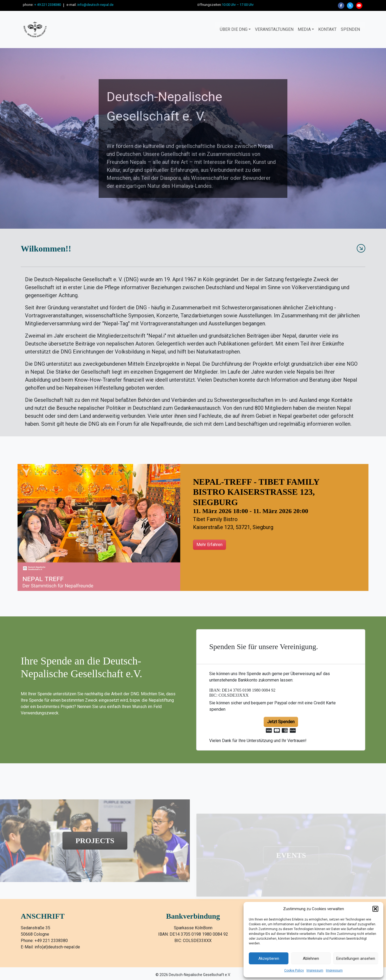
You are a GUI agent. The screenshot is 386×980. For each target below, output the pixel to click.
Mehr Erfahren (209, 545)
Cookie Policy (294, 970)
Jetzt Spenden (281, 722)
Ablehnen (311, 958)
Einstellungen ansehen (356, 958)
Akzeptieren (269, 958)
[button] (375, 909)
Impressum (315, 970)
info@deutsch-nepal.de (95, 5)
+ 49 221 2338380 (48, 5)
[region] (193, 139)
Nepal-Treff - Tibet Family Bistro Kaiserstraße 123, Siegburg (256, 492)
